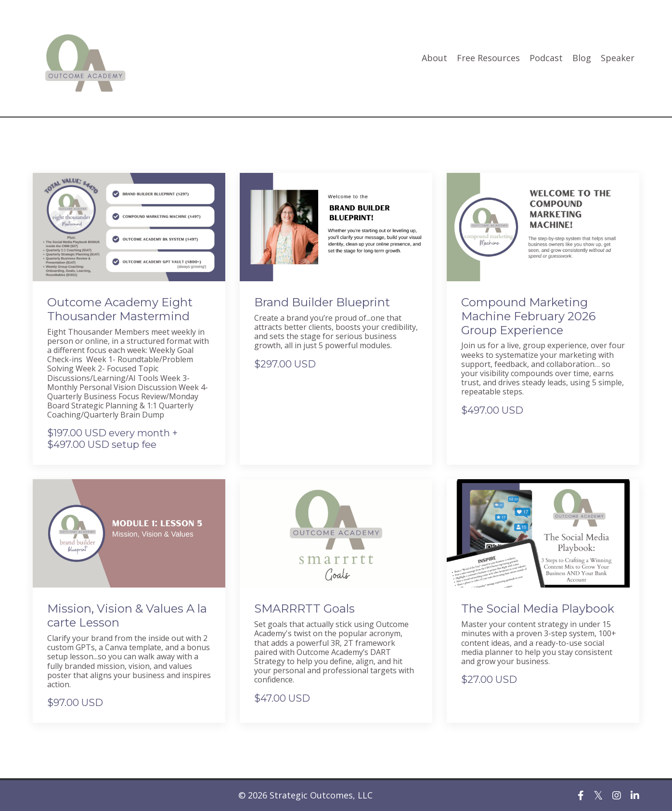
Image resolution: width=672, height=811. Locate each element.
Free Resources (488, 58)
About (434, 58)
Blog (582, 58)
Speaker (618, 58)
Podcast (546, 58)
